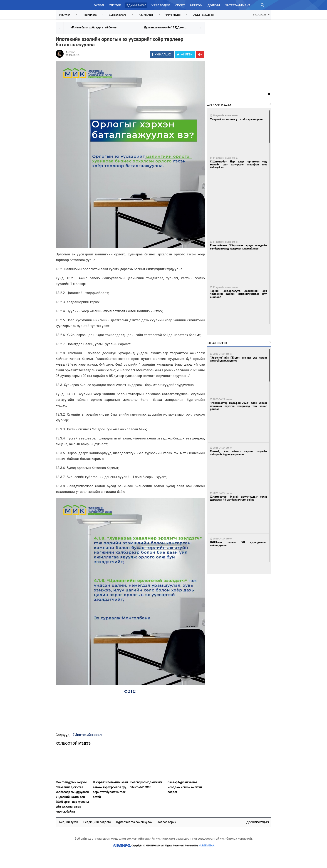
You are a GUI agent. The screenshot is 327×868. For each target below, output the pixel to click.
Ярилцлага (90, 15)
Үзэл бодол (161, 5)
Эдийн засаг (136, 5)
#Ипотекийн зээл (87, 735)
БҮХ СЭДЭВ (261, 14)
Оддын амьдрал (203, 15)
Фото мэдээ (173, 15)
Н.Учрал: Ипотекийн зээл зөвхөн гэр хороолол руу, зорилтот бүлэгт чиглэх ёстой (110, 789)
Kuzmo (70, 52)
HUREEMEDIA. (207, 846)
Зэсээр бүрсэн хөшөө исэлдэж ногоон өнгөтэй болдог (185, 787)
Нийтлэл (65, 15)
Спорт (180, 5)
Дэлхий (214, 5)
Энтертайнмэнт (238, 5)
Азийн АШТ (146, 15)
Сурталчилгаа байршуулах (134, 822)
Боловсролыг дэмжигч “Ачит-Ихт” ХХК (146, 785)
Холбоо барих (167, 822)
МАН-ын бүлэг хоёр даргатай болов (93, 27)
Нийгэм (196, 5)
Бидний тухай (69, 822)
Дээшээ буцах (258, 822)
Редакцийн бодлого (97, 822)
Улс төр (115, 5)
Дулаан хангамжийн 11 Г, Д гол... (165, 27)
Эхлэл (99, 5)
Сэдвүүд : (64, 735)
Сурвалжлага (118, 15)
